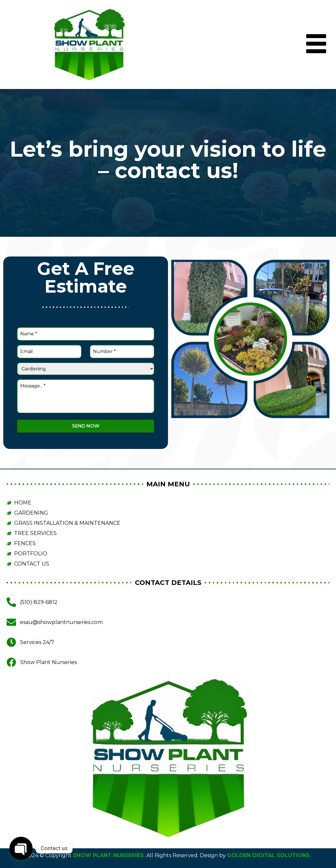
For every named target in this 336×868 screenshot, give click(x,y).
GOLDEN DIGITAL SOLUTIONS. (269, 855)
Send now (86, 405)
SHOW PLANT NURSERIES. (109, 855)
